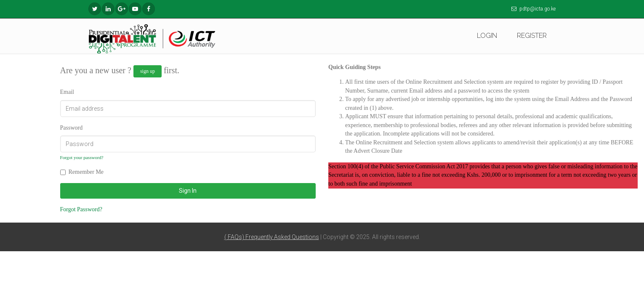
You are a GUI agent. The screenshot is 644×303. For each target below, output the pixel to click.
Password (72, 128)
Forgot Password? (81, 209)
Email (67, 92)
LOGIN (487, 36)
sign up (148, 71)
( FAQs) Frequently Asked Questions (272, 237)
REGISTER (532, 36)
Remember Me (86, 172)
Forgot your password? (82, 157)
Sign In (188, 191)
